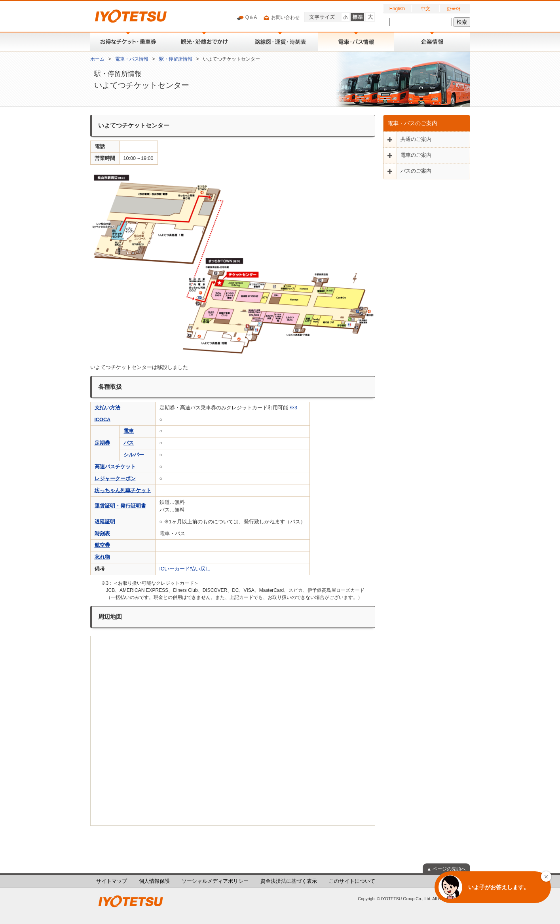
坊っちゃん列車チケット (123, 491)
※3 (293, 408)
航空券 (102, 545)
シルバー (134, 455)
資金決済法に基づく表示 (289, 881)
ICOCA (103, 420)
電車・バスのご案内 (412, 123)
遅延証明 (105, 522)
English (397, 9)
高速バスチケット (115, 467)
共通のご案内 (416, 139)
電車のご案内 (416, 155)
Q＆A (247, 18)
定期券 (102, 443)
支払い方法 (107, 408)
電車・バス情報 (132, 59)
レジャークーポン (115, 479)
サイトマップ (112, 881)
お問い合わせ (281, 18)
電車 (129, 431)
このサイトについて (352, 881)
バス (129, 443)
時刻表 (102, 534)
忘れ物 (102, 557)
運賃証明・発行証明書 (120, 506)
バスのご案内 (416, 171)
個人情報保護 (154, 881)
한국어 (454, 9)
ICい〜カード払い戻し (185, 569)
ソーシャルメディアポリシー (215, 881)
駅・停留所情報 (176, 59)
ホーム (97, 59)
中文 (425, 9)
